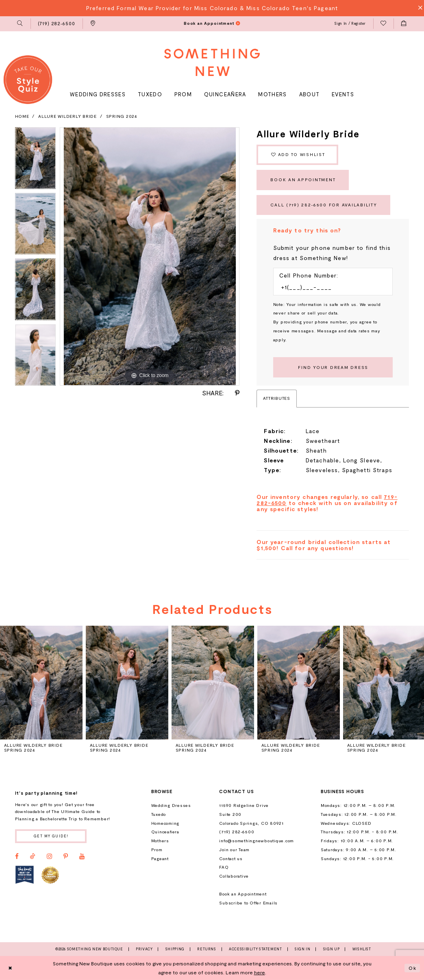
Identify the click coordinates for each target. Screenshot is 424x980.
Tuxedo (159, 814)
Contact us (231, 859)
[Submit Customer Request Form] (333, 367)
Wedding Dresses (171, 805)
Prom (157, 850)
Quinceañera (165, 832)
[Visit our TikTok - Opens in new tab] (33, 856)
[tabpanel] (36, 160)
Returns (207, 949)
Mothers (160, 841)
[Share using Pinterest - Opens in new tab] (237, 393)
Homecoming (165, 823)
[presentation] (41, 683)
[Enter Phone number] (330, 287)
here (260, 972)
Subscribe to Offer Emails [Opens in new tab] (248, 903)
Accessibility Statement (255, 949)
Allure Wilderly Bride (67, 116)
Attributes (276, 398)
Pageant (160, 859)
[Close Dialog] (10, 968)
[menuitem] (20, 24)
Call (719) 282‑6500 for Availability (324, 205)
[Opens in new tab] (25, 875)
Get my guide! (51, 836)
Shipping (175, 949)
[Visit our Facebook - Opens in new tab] (17, 856)
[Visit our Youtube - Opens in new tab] (82, 856)
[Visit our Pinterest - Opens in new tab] (66, 856)
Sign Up (331, 949)
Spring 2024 (122, 116)
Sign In (302, 949)
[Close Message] (418, 8)
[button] (20, 24)
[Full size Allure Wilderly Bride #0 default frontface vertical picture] (150, 256)
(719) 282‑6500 (237, 832)
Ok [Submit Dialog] (413, 968)
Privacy (144, 949)
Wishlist (362, 949)
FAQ (224, 867)
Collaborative (234, 876)
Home (22, 116)
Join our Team (234, 850)
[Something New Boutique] (212, 62)
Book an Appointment (303, 180)
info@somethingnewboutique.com (257, 841)
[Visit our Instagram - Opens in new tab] (49, 856)
